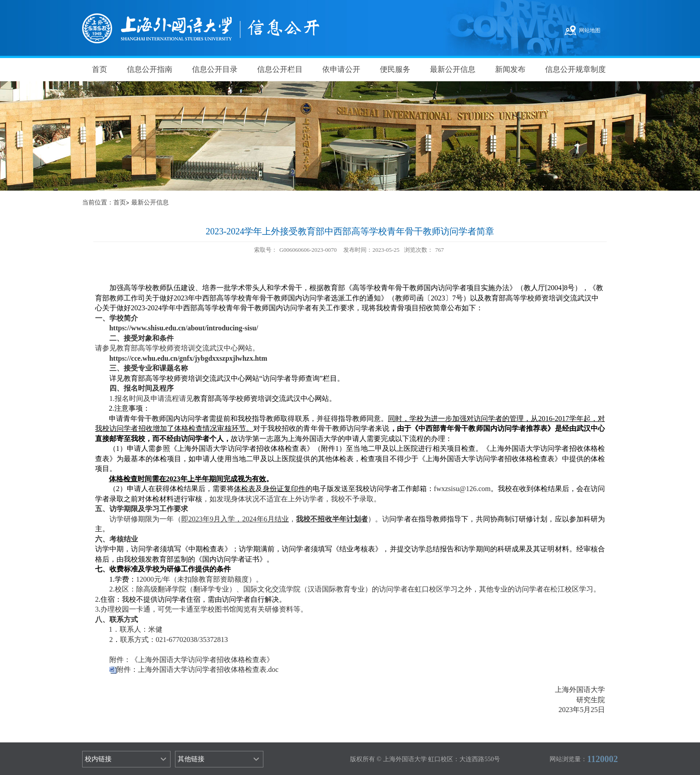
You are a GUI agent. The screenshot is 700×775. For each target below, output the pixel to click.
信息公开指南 (150, 69)
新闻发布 (510, 69)
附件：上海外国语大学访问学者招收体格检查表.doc (198, 669)
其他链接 (191, 759)
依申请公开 (341, 69)
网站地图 (590, 30)
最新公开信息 (453, 69)
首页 (100, 69)
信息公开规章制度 (575, 69)
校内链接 (98, 759)
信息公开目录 (215, 69)
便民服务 (395, 69)
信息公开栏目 (280, 69)
